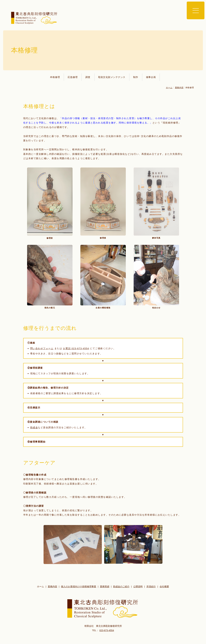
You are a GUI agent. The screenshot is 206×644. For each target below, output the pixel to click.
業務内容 (179, 88)
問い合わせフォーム (42, 348)
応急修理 (73, 77)
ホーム (169, 88)
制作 (136, 77)
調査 (88, 77)
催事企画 (151, 77)
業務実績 (105, 586)
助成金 (34, 427)
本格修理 (55, 77)
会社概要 (164, 586)
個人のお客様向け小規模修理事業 (79, 586)
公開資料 (138, 586)
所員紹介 (151, 586)
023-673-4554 (107, 630)
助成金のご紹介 (121, 586)
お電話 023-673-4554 (76, 348)
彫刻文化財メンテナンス (112, 77)
